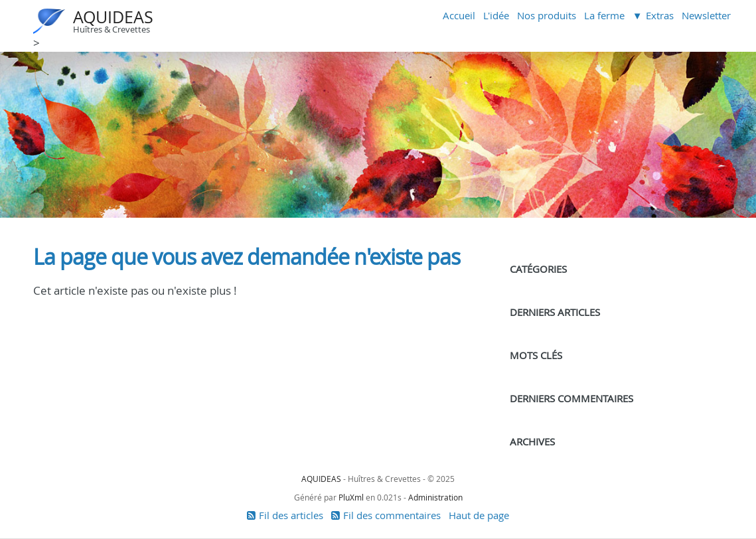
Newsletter (706, 15)
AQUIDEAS (113, 17)
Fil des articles (291, 515)
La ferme (604, 15)
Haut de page (479, 515)
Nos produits (547, 15)
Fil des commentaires (392, 515)
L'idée (496, 15)
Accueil (459, 15)
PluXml (351, 497)
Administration (435, 497)
